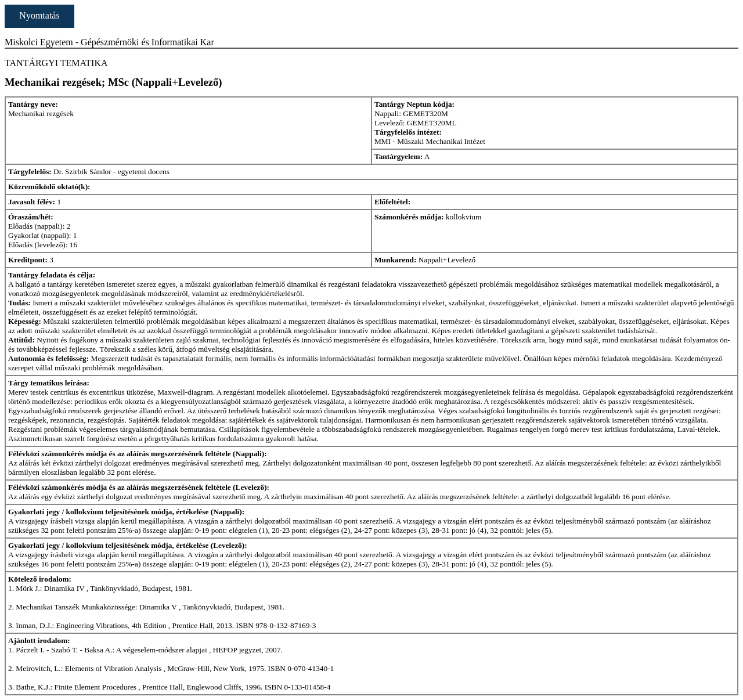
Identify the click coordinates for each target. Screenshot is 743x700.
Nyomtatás (39, 15)
